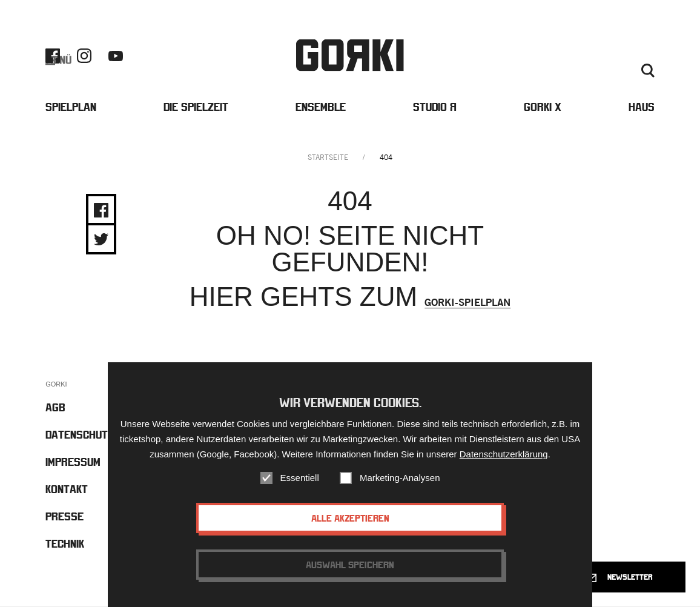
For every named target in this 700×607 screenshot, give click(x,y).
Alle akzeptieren (350, 518)
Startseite (328, 158)
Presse (640, 57)
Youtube (116, 57)
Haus (642, 108)
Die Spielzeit (196, 108)
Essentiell (300, 478)
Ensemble (321, 108)
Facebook (53, 56)
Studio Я (435, 108)
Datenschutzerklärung (504, 454)
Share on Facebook (101, 211)
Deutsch (615, 71)
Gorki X (543, 108)
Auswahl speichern (350, 565)
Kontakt (602, 57)
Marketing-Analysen (400, 478)
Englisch (575, 71)
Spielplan (71, 108)
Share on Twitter (101, 240)
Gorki (350, 56)
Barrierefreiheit (543, 57)
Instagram (84, 56)
